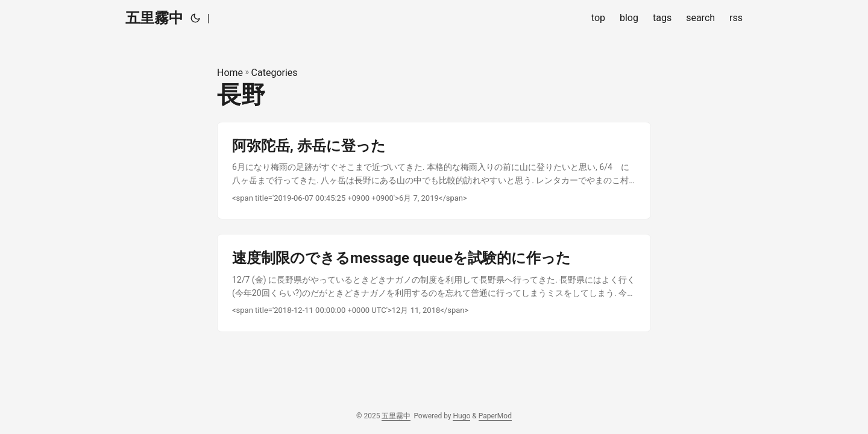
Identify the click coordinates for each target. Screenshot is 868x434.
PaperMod (495, 416)
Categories (275, 73)
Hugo (461, 416)
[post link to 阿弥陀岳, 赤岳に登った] (434, 171)
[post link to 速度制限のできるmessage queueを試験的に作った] (434, 283)
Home (230, 73)
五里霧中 (154, 18)
